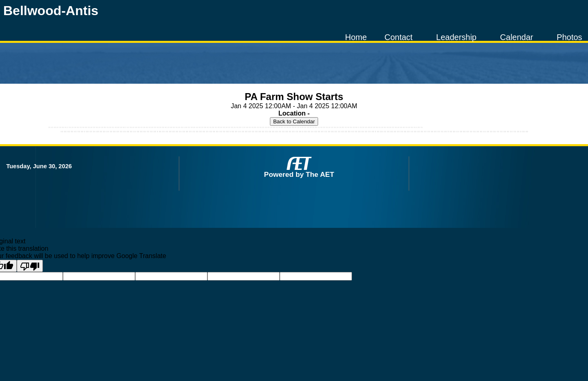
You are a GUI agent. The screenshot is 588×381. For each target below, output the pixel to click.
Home (356, 37)
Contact (398, 37)
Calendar (517, 37)
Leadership (456, 37)
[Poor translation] (30, 266)
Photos (569, 37)
